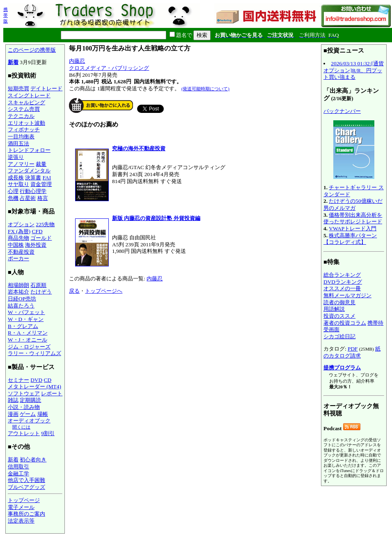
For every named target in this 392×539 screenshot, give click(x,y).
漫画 (13, 414)
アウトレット (24, 433)
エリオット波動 (26, 123)
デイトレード (46, 88)
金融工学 (18, 474)
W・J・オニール (28, 340)
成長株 (16, 178)
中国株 (16, 245)
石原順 (38, 285)
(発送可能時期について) (205, 89)
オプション (21, 224)
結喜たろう (21, 306)
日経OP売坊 (22, 299)
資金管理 (41, 184)
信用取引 (18, 467)
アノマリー (21, 164)
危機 (13, 198)
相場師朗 (18, 285)
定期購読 (30, 400)
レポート (52, 393)
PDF (353, 349)
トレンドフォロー (29, 150)
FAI (47, 178)
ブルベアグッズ (26, 487)
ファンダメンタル (29, 171)
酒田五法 (18, 143)
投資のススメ (339, 316)
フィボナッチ (24, 130)
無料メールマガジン (347, 295)
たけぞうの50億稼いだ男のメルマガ (353, 204)
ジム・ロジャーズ (29, 347)
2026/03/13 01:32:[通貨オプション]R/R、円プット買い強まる (354, 70)
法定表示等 (21, 521)
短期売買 (18, 88)
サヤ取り (18, 184)
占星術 (28, 198)
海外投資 (36, 245)
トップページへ (104, 291)
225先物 (45, 224)
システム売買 (24, 109)
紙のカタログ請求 (352, 352)
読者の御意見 (339, 302)
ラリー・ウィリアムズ (34, 353)
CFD (37, 231)
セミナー (18, 380)
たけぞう (41, 292)
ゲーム (28, 414)
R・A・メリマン (28, 333)
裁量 (41, 164)
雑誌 (13, 400)
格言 (43, 198)
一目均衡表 (21, 136)
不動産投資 (21, 252)
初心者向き (33, 460)
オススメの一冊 (342, 288)
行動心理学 (33, 191)
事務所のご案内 (26, 514)
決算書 (33, 178)
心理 (13, 191)
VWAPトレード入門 (353, 228)
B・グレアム (23, 326)
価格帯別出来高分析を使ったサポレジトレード (353, 218)
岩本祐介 (18, 292)
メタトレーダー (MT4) (34, 386)
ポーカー (18, 258)
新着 (13, 62)
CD (48, 380)
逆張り (16, 157)
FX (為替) (19, 231)
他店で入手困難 (26, 480)
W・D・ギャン (26, 319)
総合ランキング (342, 275)
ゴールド (41, 238)
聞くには (21, 427)
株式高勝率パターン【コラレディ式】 (350, 239)
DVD (36, 380)
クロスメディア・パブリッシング (109, 68)
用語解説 (334, 309)
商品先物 (18, 238)
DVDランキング (343, 282)
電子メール (21, 507)
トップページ (24, 500)
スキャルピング (26, 102)
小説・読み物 (24, 407)
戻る (74, 291)
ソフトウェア (24, 393)
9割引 (48, 433)
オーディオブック (29, 421)
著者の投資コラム (345, 323)
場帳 (43, 414)
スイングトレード (29, 95)
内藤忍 (77, 61)
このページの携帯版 (32, 50)
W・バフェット (26, 312)
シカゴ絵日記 (339, 336)
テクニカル (21, 116)
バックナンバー (342, 111)
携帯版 (6, 15)
